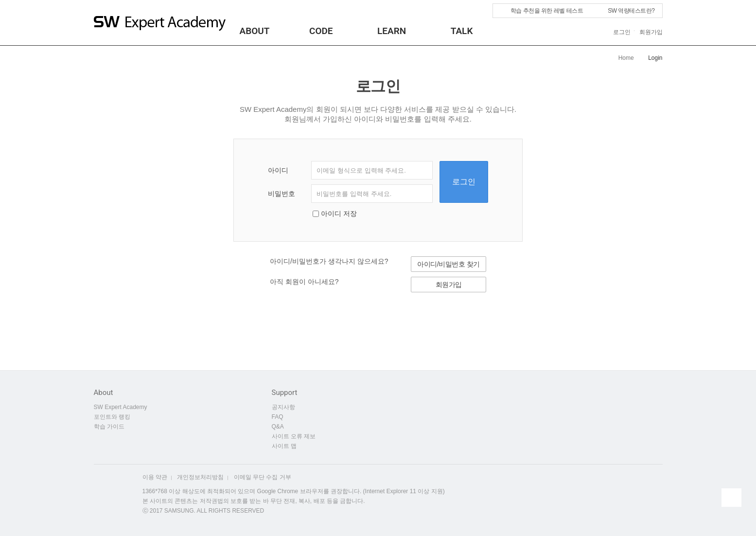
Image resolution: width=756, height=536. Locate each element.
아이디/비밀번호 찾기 (448, 264)
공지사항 (286, 407)
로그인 (622, 32)
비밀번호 (281, 194)
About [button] (255, 31)
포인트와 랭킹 (112, 417)
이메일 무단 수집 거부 (263, 477)
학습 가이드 (109, 427)
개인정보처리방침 (200, 477)
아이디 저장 (339, 214)
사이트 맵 (284, 446)
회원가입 (651, 32)
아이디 (278, 170)
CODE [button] (321, 31)
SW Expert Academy (121, 407)
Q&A (278, 427)
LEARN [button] (392, 31)
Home (626, 58)
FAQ (278, 417)
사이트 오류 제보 (294, 436)
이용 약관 (155, 477)
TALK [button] (462, 31)
